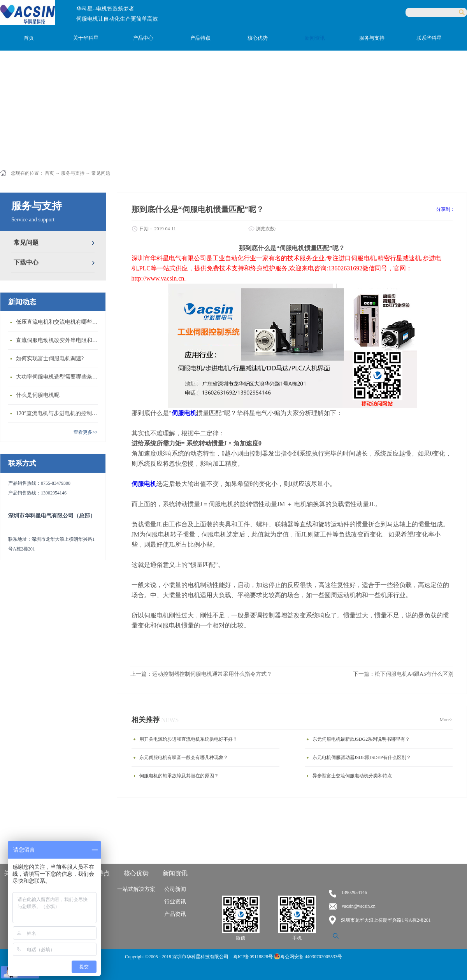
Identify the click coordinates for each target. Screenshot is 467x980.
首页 (29, 38)
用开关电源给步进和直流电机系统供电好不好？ (188, 739)
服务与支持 (73, 173)
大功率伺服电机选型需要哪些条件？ (59, 377)
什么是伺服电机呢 (38, 395)
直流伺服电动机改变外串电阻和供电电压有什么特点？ (59, 340)
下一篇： (403, 674)
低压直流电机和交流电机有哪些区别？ (59, 322)
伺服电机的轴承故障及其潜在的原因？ (179, 776)
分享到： (446, 209)
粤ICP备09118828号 (254, 957)
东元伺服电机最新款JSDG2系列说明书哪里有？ (361, 739)
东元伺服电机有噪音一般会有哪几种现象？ (184, 757)
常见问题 (101, 173)
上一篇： (201, 674)
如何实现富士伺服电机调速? (50, 359)
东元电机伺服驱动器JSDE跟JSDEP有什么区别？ (362, 757)
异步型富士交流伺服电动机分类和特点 (352, 776)
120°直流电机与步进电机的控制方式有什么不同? (59, 413)
